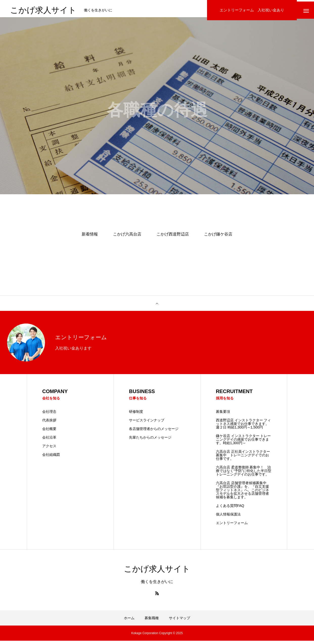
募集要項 (223, 415)
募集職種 (152, 621)
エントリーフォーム (232, 526)
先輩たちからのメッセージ (150, 441)
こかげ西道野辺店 (173, 237)
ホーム (129, 621)
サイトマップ (180, 621)
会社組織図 (51, 458)
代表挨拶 (49, 423)
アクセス (49, 449)
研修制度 (136, 415)
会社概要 (49, 432)
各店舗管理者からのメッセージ (154, 432)
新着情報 (90, 237)
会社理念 (49, 415)
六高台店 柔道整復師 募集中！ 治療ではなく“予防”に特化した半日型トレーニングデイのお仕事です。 (244, 474)
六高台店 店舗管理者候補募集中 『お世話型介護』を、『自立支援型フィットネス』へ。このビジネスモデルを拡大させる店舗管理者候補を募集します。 (243, 493)
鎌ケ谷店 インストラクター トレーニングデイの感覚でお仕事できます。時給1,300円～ (243, 443)
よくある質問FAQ (230, 509)
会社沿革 (49, 441)
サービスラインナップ (147, 423)
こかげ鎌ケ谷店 (218, 237)
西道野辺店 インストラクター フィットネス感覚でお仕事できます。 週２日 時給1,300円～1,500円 (243, 427)
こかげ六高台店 (127, 237)
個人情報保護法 (228, 518)
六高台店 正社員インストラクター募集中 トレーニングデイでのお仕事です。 (243, 458)
